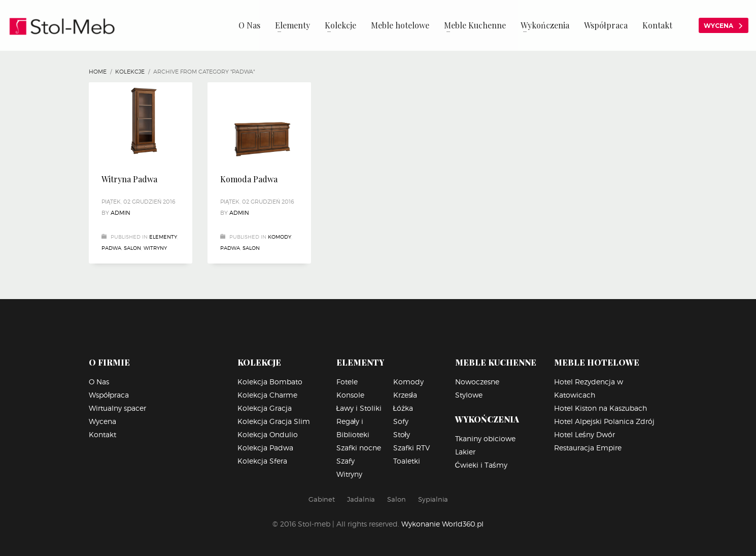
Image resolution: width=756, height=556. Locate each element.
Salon (132, 248)
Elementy (163, 237)
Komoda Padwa (249, 179)
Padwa (111, 248)
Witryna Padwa (129, 179)
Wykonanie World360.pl (442, 524)
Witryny (155, 248)
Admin (121, 213)
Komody (280, 237)
